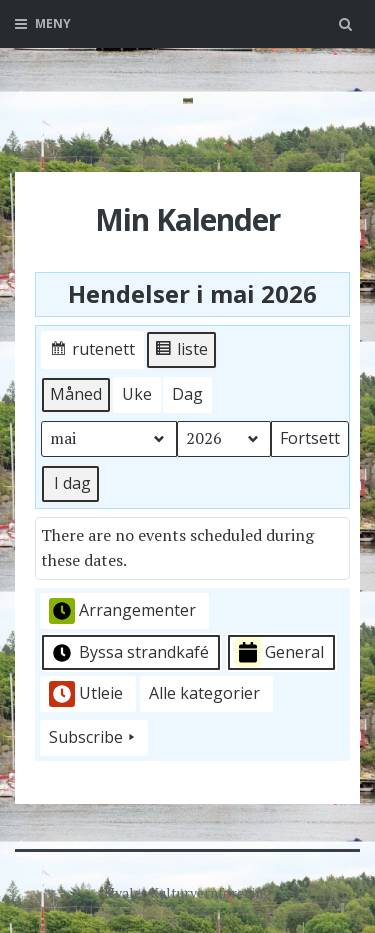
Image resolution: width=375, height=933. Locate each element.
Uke (137, 394)
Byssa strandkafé (129, 653)
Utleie (86, 694)
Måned (76, 394)
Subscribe (94, 738)
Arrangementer (122, 611)
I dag (72, 483)
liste (181, 352)
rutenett (92, 352)
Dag (187, 394)
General (279, 652)
